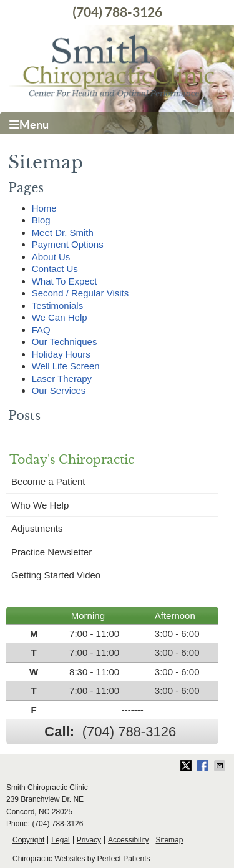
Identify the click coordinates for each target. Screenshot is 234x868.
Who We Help (40, 505)
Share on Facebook (204, 766)
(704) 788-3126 (117, 12)
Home (44, 208)
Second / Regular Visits (80, 293)
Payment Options (68, 244)
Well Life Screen (66, 366)
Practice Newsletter (51, 552)
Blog (41, 220)
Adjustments (37, 528)
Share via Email (221, 766)
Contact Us (55, 269)
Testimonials (58, 305)
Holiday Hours (61, 354)
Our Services (59, 390)
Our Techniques (65, 342)
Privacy (89, 840)
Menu (29, 124)
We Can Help (60, 317)
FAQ (41, 330)
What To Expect (65, 281)
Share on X (187, 766)
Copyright (28, 840)
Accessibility (128, 840)
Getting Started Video (56, 575)
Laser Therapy (62, 378)
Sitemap (169, 840)
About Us (51, 257)
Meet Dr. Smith (63, 232)
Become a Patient (48, 481)
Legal (60, 840)
